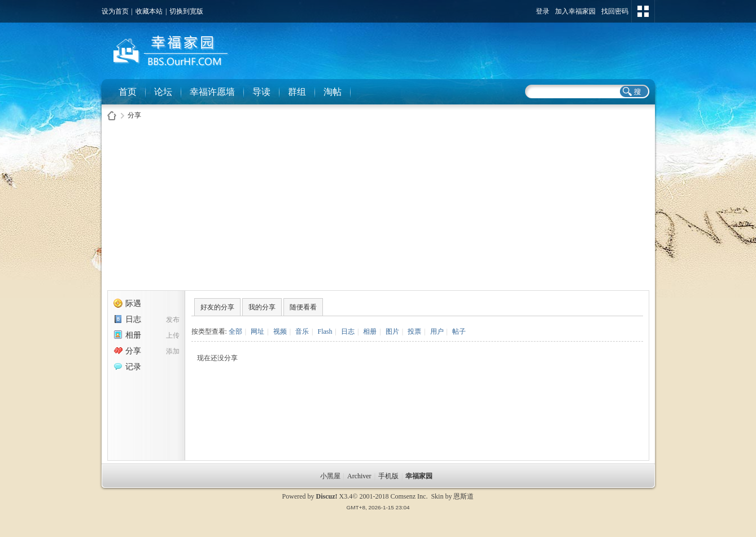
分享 (134, 115)
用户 (437, 331)
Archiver (359, 476)
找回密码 (615, 11)
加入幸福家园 (575, 11)
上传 (173, 335)
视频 (280, 331)
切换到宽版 (186, 11)
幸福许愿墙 (212, 92)
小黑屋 (330, 476)
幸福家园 (420, 476)
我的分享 (262, 307)
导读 (261, 92)
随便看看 (303, 307)
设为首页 (115, 11)
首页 (128, 92)
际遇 (127, 304)
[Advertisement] (378, 208)
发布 (173, 320)
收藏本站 (149, 11)
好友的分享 (217, 307)
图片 (392, 331)
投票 (414, 331)
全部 (235, 331)
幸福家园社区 (112, 115)
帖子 (459, 331)
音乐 (302, 331)
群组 (297, 92)
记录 (127, 367)
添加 (173, 351)
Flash (325, 331)
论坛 (163, 92)
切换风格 (643, 11)
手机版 (388, 476)
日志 (127, 319)
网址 (257, 331)
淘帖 (333, 92)
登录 (543, 11)
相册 (127, 335)
